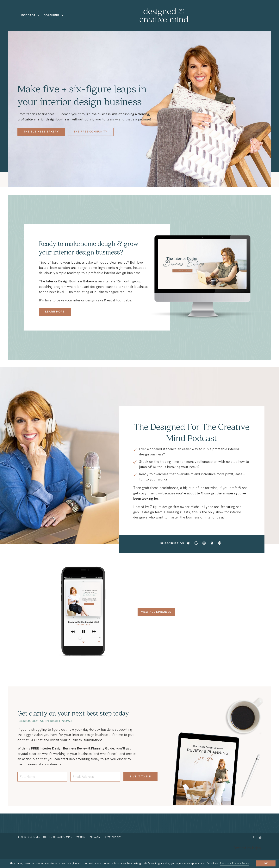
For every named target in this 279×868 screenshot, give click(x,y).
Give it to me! (140, 790)
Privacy (95, 851)
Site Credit (113, 851)
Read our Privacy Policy (234, 863)
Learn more (56, 323)
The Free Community (91, 132)
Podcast (31, 15)
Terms (81, 851)
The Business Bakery (41, 132)
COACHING (54, 15)
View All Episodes (156, 625)
